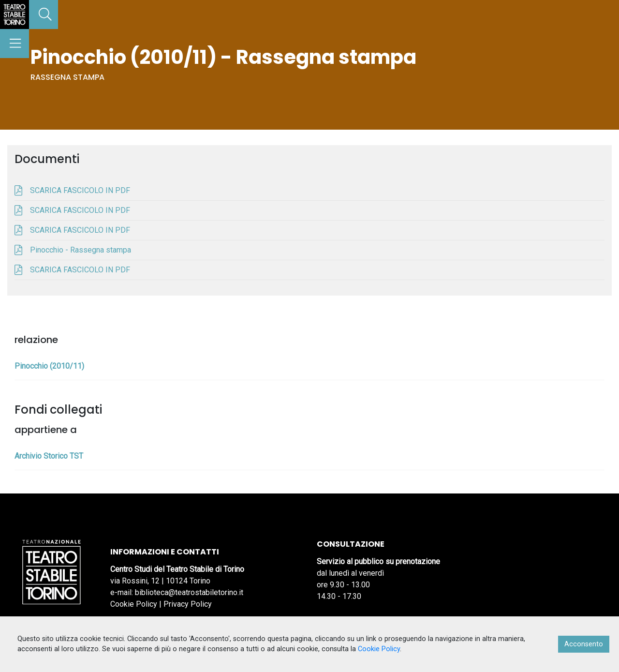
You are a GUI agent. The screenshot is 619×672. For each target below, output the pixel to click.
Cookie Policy (134, 604)
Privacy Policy (188, 604)
